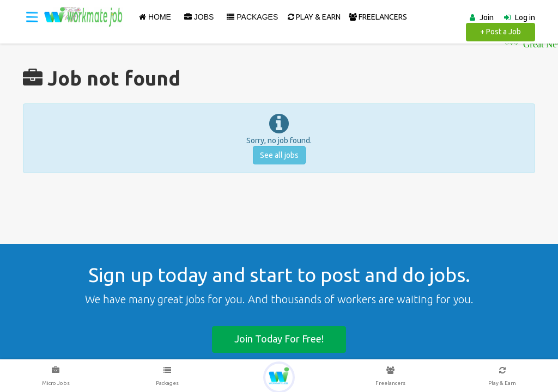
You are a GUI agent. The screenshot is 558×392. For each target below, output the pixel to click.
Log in (525, 17)
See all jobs (279, 155)
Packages (252, 17)
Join (487, 17)
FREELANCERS (378, 17)
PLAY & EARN (314, 17)
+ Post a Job (501, 32)
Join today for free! (279, 339)
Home (155, 17)
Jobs (199, 17)
